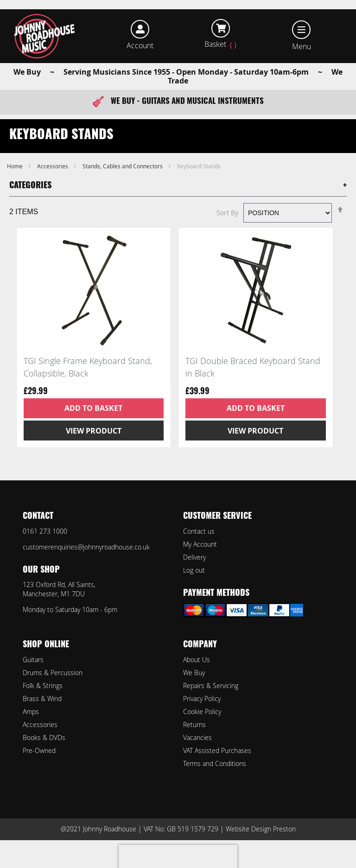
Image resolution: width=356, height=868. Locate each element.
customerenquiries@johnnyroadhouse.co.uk (86, 547)
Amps (31, 712)
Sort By (227, 213)
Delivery (194, 557)
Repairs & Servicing (211, 686)
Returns (194, 724)
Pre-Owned (39, 750)
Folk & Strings (43, 686)
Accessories (53, 166)
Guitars (33, 660)
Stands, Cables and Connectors (123, 166)
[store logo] (45, 36)
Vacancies (197, 737)
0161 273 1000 (45, 531)
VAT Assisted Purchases (217, 750)
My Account (200, 544)
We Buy (194, 673)
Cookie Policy (202, 712)
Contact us (199, 531)
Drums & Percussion (53, 673)
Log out (194, 570)
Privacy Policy (202, 699)
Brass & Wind (42, 699)
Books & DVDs (44, 737)
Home (16, 166)
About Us (197, 660)
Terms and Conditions (215, 763)
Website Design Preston (261, 829)
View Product (94, 431)
